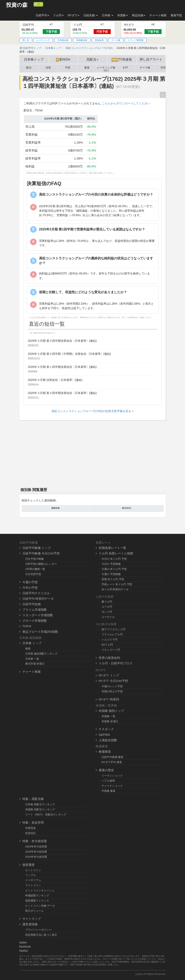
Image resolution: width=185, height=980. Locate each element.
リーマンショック (112, 776)
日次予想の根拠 (34, 559)
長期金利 (99, 40)
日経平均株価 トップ (37, 548)
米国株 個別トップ (111, 711)
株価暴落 (105, 752)
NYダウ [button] (74, 15)
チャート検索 (158, 15)
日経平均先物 (32, 604)
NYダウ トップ (109, 675)
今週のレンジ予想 (112, 686)
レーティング (43, 40)
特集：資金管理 (33, 822)
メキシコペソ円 (111, 650)
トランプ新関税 (136, 40)
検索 (28, 649)
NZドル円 (107, 645)
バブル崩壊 (108, 781)
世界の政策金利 (109, 658)
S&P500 (104, 735)
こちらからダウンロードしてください (126, 103)
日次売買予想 (33, 574)
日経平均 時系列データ (38, 599)
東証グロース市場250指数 (40, 632)
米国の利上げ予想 (112, 691)
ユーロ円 (107, 607)
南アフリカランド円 (113, 629)
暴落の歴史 (106, 770)
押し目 (38, 4)
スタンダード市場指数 (38, 615)
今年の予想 (30, 588)
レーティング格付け (106, 68)
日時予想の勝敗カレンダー (41, 564)
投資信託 (31, 833)
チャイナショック (112, 786)
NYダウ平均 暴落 (112, 762)
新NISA (63, 60)
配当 (29, 68)
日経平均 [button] (42, 15)
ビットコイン (33, 870)
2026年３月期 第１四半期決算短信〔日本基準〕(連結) (62, 367)
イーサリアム (33, 880)
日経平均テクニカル (36, 593)
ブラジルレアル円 (112, 634)
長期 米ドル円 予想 (113, 579)
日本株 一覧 (32, 659)
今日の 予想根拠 (111, 564)
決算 (48, 68)
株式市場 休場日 (35, 664)
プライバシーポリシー (38, 930)
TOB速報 (122, 60)
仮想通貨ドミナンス (37, 901)
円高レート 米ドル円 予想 (117, 584)
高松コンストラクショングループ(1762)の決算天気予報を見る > (92, 411)
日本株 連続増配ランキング (42, 654)
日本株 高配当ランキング (40, 804)
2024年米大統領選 (36, 847)
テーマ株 (116, 40)
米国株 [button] (123, 15)
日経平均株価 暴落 (113, 757)
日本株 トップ (32, 643)
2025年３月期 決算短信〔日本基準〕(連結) (55, 380)
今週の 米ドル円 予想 (114, 569)
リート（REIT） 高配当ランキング (46, 815)
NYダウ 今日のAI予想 (113, 681)
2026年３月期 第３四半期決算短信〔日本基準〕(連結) (62, 341)
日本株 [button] (107, 15)
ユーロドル (108, 617)
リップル (31, 875)
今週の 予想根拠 (111, 574)
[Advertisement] (93, 453)
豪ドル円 (107, 602)
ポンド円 (107, 612)
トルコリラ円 (109, 640)
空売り (164, 68)
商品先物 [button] (139, 15)
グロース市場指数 (35, 621)
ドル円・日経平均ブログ (115, 663)
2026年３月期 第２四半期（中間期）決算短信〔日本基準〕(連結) (69, 354)
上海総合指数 (108, 740)
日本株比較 (63, 40)
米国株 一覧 (109, 716)
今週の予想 (30, 582)
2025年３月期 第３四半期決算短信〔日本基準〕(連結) (62, 393)
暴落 (87, 68)
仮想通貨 (28, 865)
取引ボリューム (34, 911)
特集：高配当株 (33, 799)
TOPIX (27, 626)
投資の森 (17, 5)
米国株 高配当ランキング (40, 809)
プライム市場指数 (35, 610)
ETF (125, 68)
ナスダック (106, 729)
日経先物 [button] (91, 15)
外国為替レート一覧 (112, 548)
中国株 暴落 (109, 791)
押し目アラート (151, 59)
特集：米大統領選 (35, 841)
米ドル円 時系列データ (115, 589)
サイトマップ (32, 919)
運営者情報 (30, 924)
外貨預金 (31, 828)
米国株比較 (82, 40)
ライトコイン (33, 885)
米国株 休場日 (110, 721)
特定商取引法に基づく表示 (41, 935)
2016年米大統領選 (36, 857)
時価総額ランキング (37, 895)
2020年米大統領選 (36, 852)
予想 (68, 68)
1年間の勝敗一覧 (35, 569)
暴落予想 (176, 15)
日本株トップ (34, 59)
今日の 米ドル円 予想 (114, 559)
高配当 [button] (92, 59)
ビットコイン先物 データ (40, 906)
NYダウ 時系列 (109, 699)
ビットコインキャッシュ (40, 890)
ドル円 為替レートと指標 (116, 553)
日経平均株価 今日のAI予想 (41, 553)
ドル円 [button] (58, 15)
